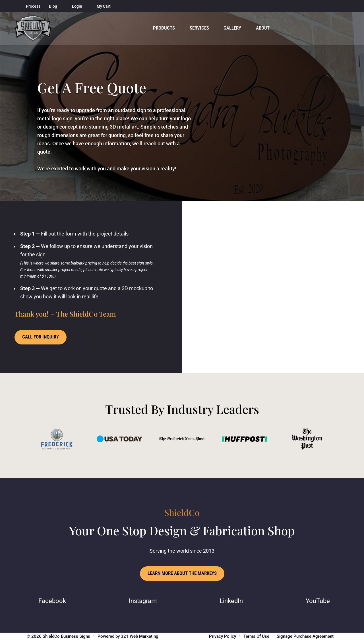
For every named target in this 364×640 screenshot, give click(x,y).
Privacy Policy (223, 637)
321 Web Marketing (140, 637)
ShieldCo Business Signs (66, 637)
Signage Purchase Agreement (305, 637)
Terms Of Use (256, 637)
